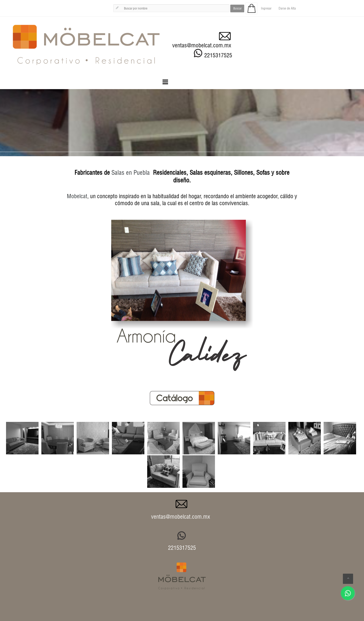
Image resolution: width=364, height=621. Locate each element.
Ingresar (266, 8)
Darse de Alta (287, 8)
